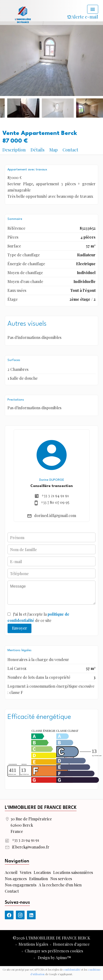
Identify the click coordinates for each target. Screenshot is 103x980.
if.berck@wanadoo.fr (31, 847)
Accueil (23, 14)
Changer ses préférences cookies (54, 951)
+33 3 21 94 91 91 (55, 496)
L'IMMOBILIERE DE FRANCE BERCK (41, 808)
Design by (54, 958)
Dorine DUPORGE (52, 480)
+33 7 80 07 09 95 (55, 502)
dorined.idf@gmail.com (55, 515)
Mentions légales (33, 944)
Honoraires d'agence (71, 944)
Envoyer (20, 628)
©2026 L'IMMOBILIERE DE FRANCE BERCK (51, 938)
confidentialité (72, 970)
